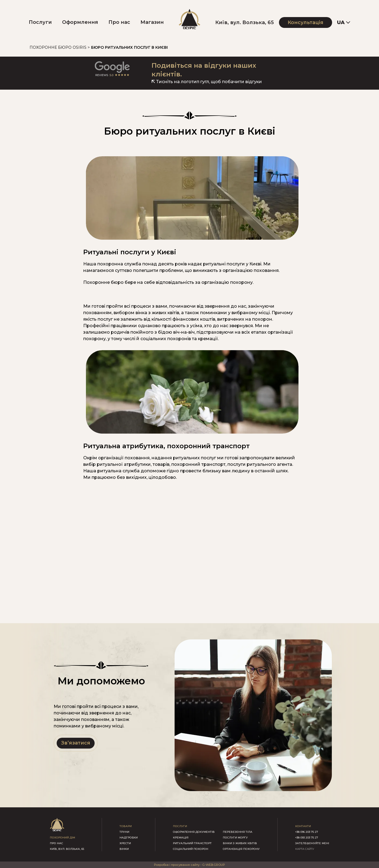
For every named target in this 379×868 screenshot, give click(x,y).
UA (341, 22)
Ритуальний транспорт (192, 843)
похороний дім (62, 838)
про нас (57, 843)
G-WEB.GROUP (214, 865)
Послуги (40, 22)
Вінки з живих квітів (240, 843)
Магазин (152, 22)
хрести (125, 843)
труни (124, 832)
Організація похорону (241, 849)
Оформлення (80, 22)
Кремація (181, 838)
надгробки (129, 838)
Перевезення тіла (238, 832)
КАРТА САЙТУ (305, 849)
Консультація (306, 22)
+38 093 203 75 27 (307, 838)
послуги (180, 826)
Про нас (119, 22)
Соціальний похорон (191, 849)
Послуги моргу (235, 838)
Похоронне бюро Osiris (58, 47)
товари (126, 826)
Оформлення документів (194, 832)
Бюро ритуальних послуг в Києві (129, 47)
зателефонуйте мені (312, 843)
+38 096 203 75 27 (307, 832)
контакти (303, 826)
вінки (124, 849)
